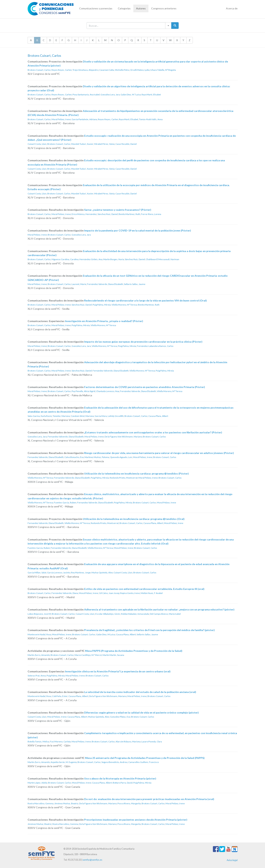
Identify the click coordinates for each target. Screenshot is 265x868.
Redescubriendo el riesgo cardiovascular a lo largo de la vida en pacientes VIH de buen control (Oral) (145, 300)
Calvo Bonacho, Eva (74, 457)
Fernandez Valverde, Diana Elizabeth (66, 437)
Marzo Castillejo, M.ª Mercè (88, 655)
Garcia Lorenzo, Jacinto (59, 573)
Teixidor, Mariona (61, 416)
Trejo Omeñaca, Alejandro (85, 70)
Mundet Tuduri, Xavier (82, 144)
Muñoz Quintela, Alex (102, 573)
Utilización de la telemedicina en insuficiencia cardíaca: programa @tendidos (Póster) (136, 473)
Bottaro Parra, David (123, 783)
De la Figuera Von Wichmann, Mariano (123, 437)
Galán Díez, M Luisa (106, 634)
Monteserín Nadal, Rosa (39, 634)
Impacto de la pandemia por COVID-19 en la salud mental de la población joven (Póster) (138, 230)
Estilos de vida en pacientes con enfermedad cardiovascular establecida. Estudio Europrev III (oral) (144, 589)
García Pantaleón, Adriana (84, 119)
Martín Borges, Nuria (114, 259)
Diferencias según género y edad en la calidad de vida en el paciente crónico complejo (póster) (141, 712)
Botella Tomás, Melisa (38, 742)
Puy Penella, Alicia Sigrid (83, 391)
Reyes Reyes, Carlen (62, 70)
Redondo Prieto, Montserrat (124, 478)
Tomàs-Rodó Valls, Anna (151, 119)
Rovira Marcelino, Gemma (41, 803)
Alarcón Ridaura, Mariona (128, 742)
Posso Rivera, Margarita (129, 803)
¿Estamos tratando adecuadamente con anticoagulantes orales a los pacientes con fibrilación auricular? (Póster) (153, 432)
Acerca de (232, 8)
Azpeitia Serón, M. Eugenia (64, 762)
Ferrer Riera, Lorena (151, 214)
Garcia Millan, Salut (37, 573)
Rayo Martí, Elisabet (151, 95)
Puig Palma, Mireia (102, 305)
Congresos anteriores (164, 8)
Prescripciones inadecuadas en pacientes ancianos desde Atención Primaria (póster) (136, 820)
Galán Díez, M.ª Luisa (131, 95)
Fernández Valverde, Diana (65, 593)
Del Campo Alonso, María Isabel (165, 614)
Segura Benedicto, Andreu (114, 762)
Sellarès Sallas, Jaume (135, 284)
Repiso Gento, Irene (130, 593)
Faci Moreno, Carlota (60, 742)
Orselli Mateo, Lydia (140, 70)
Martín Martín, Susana (113, 655)
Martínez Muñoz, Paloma (97, 457)
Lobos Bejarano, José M (39, 614)
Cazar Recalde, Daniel (126, 144)
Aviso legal (232, 860)
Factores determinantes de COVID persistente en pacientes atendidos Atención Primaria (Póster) (145, 387)
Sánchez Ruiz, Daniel (108, 214)
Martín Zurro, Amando (39, 655)
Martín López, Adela (37, 783)
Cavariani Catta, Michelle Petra (114, 70)
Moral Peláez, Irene (61, 119)
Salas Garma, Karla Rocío (40, 416)
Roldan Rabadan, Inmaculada (135, 614)
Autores (141, 8)
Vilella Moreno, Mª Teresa (124, 305)
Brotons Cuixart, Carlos (39, 70)
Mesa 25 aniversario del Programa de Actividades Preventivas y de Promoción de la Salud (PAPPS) (145, 758)
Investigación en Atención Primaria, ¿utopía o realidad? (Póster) (104, 321)
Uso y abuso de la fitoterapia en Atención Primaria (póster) (120, 778)
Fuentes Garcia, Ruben (65, 503)
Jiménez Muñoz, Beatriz (66, 803)
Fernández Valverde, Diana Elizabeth (105, 284)
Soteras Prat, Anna (37, 676)
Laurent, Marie (79, 284)
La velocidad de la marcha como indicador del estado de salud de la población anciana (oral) (140, 692)
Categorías (124, 8)
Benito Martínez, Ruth (129, 214)
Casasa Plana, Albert (158, 416)
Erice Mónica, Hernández (84, 214)
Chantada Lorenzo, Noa (108, 391)
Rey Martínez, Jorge (81, 573)
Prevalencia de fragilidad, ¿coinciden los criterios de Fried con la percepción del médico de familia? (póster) (149, 630)
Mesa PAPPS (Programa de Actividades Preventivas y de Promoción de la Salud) (134, 651)
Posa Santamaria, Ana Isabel (86, 95)
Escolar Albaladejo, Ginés (108, 614)
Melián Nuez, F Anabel (152, 593)
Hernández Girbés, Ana (91, 259)
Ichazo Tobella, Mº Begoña (163, 70)
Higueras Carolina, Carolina (65, 259)
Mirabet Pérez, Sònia (104, 144)
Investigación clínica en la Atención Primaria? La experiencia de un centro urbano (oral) (118, 671)
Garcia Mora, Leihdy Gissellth (109, 416)
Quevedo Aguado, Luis (121, 457)
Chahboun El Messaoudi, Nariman (163, 259)
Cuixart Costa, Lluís (37, 144)
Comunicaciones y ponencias (96, 8)
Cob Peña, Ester (60, 696)
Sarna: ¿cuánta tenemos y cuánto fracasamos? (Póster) (118, 210)
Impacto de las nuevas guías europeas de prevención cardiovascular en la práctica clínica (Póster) (143, 342)
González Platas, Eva (120, 717)
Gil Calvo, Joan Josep (109, 593)
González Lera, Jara (110, 95)
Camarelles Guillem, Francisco (144, 762)
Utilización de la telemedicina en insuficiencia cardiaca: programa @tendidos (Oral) (134, 519)
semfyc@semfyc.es (92, 860)
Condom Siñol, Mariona (82, 416)
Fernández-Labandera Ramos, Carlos (155, 346)
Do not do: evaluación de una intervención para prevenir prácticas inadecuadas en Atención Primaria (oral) (149, 799)
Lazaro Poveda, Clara (152, 742)
